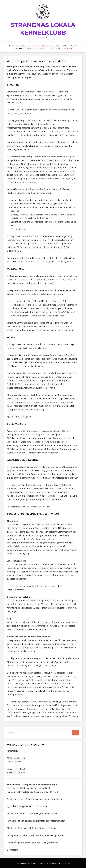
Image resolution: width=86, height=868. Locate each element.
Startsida (14, 46)
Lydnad (29, 49)
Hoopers (18, 49)
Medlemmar (62, 46)
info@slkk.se (13, 751)
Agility (74, 46)
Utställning (55, 49)
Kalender (26, 46)
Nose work (41, 49)
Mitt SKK (54, 792)
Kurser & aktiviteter (43, 46)
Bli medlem (12, 850)
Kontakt (68, 49)
